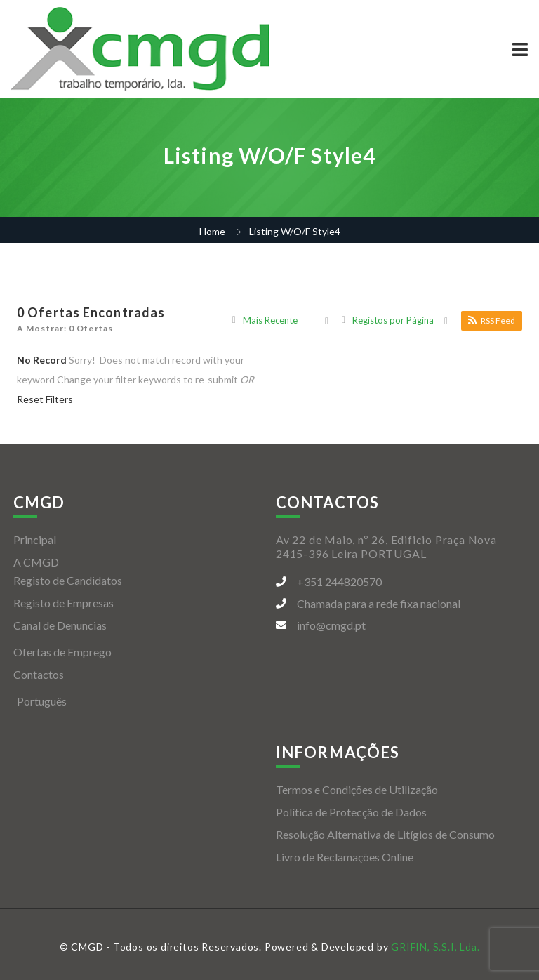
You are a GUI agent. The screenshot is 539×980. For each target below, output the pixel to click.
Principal (35, 539)
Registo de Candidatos (68, 580)
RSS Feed (492, 320)
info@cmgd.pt (331, 625)
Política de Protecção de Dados (351, 812)
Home (212, 231)
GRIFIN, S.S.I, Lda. (435, 947)
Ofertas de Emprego (62, 652)
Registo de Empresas (64, 603)
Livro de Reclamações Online (345, 857)
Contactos (39, 674)
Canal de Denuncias (60, 625)
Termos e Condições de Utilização (357, 789)
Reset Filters (45, 399)
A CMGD (36, 562)
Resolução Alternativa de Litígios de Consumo (385, 834)
